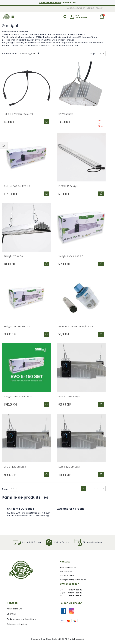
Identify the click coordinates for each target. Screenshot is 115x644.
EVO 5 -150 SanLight (69, 396)
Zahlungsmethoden (17, 624)
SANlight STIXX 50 (13, 256)
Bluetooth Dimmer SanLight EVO (76, 326)
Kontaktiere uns (15, 609)
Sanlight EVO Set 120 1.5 (17, 186)
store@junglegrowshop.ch (73, 580)
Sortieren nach (10, 54)
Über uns (11, 614)
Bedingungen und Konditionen (22, 619)
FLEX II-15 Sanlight (68, 186)
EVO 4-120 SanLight (69, 467)
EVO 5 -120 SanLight (15, 467)
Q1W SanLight (66, 114)
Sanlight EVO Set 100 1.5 (17, 326)
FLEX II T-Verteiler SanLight (18, 114)
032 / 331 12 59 (67, 576)
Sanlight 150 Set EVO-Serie (18, 396)
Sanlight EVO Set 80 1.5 (71, 256)
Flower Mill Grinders (50, 3)
